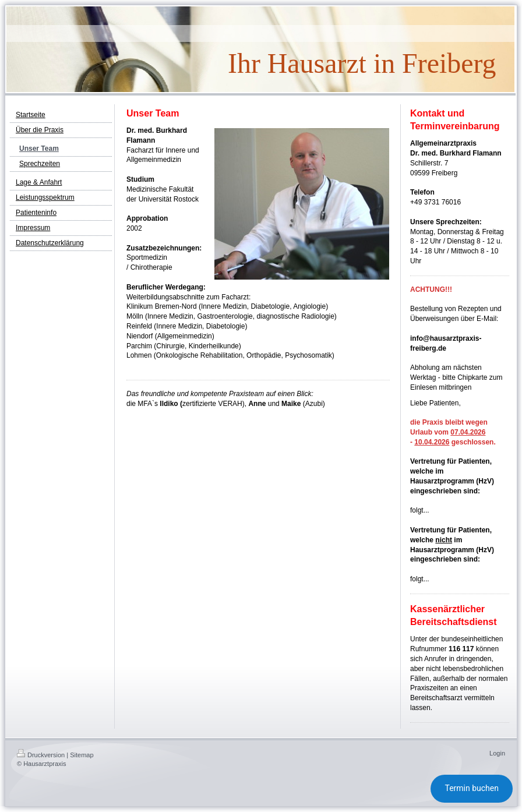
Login (497, 753)
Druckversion (41, 755)
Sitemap (82, 755)
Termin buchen (472, 788)
